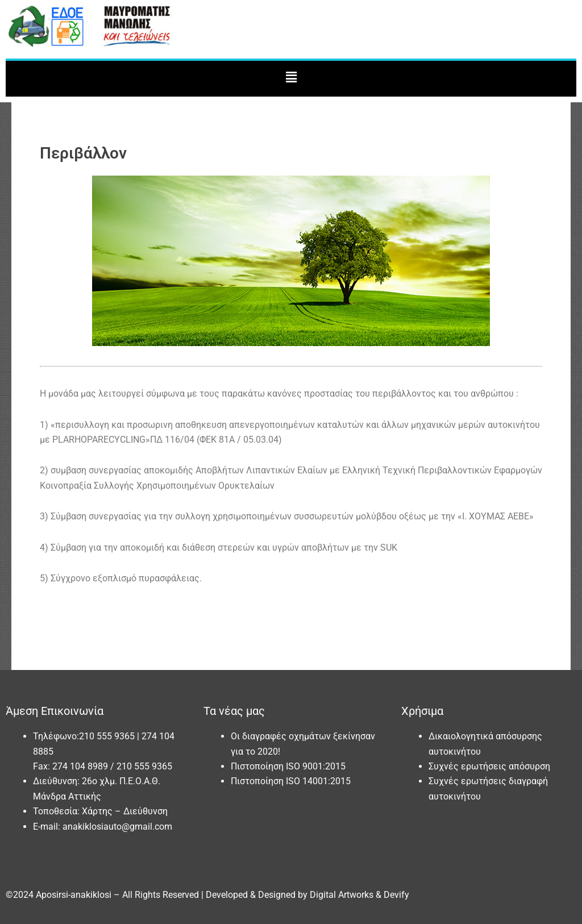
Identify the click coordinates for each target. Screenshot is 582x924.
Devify (396, 895)
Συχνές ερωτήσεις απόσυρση (489, 766)
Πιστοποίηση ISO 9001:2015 (288, 766)
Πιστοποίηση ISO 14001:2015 (291, 781)
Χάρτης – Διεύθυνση (125, 811)
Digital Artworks (342, 895)
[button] (291, 77)
